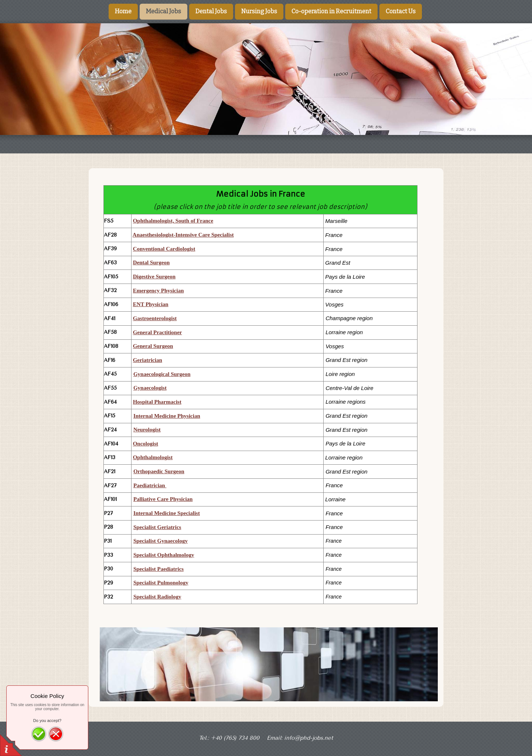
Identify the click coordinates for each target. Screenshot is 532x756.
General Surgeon (153, 346)
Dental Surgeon (151, 262)
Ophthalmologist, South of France (173, 221)
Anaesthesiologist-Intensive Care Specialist (183, 235)
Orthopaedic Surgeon (159, 471)
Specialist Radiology (157, 597)
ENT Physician (151, 304)
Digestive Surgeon (154, 277)
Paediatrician (150, 485)
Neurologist (147, 430)
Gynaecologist (150, 388)
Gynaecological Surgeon (162, 374)
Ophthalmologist (153, 457)
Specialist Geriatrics (157, 527)
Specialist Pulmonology (161, 583)
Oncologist (146, 444)
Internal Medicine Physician (167, 416)
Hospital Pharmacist (157, 402)
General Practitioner (158, 332)
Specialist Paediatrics (158, 569)
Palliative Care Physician (163, 499)
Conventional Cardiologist (164, 249)
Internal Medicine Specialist (167, 513)
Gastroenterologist (155, 318)
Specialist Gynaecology (161, 541)
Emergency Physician (158, 291)
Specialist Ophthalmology (164, 555)
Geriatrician (148, 360)
